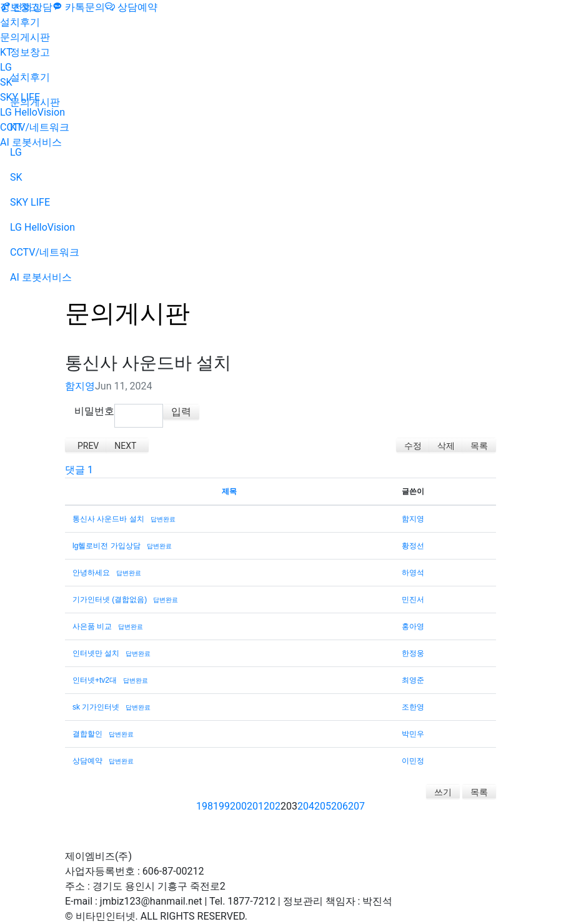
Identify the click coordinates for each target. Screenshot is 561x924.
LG (6, 67)
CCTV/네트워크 (35, 127)
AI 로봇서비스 (31, 142)
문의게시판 (25, 37)
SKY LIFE (20, 97)
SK (6, 82)
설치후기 (20, 22)
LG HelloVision (32, 112)
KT (6, 52)
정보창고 (20, 7)
